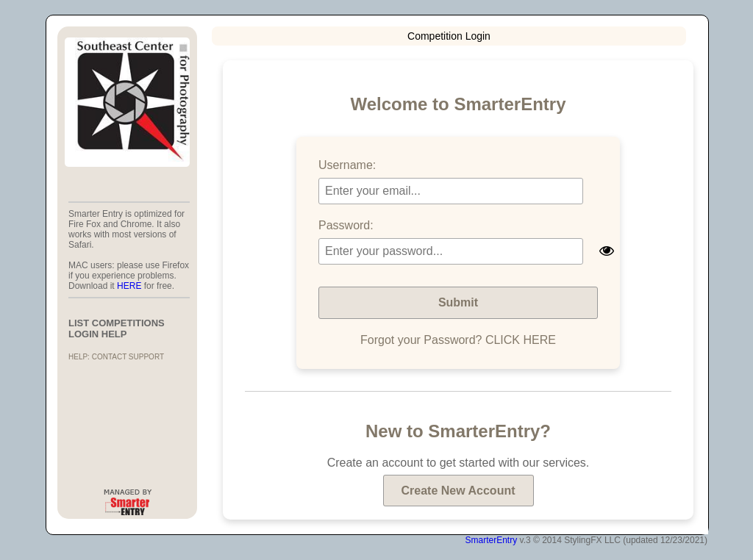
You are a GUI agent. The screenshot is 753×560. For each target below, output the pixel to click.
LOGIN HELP (97, 334)
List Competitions (117, 323)
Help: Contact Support (116, 357)
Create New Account (458, 491)
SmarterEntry (492, 540)
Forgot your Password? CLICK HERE (458, 340)
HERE (129, 286)
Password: (346, 225)
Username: (347, 165)
